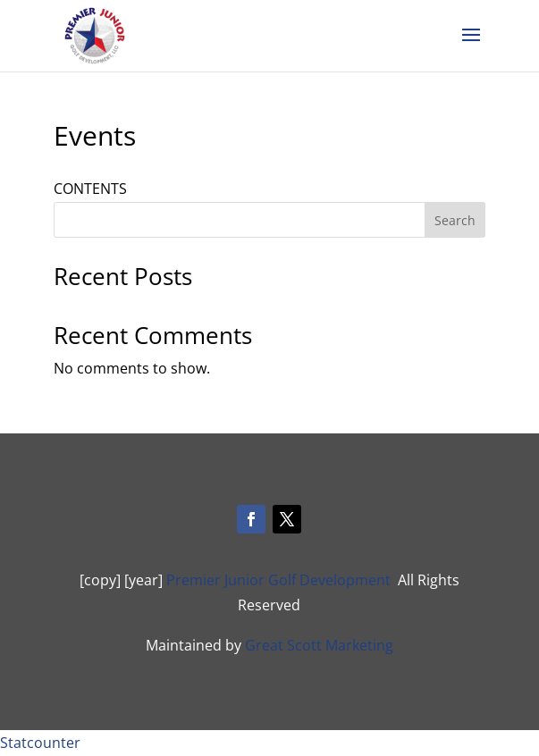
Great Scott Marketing (319, 645)
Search (455, 220)
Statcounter (40, 743)
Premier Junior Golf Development (278, 580)
